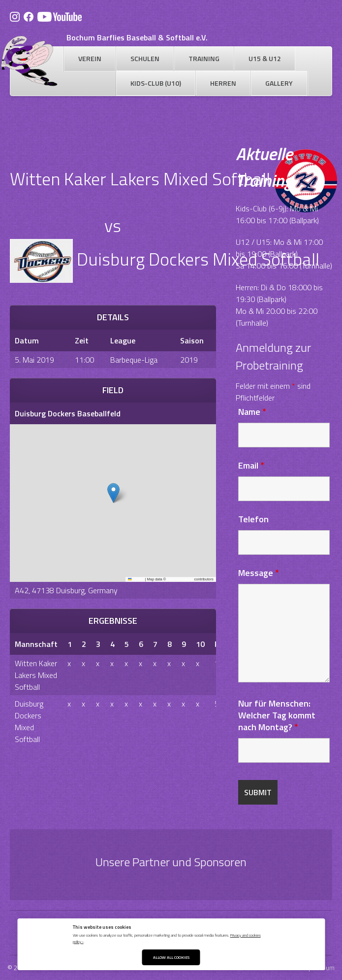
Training (204, 58)
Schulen (145, 58)
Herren (223, 83)
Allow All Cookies (171, 957)
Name (252, 412)
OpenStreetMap (180, 579)
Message (259, 573)
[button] (113, 493)
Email (251, 465)
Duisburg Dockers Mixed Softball (29, 721)
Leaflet (136, 579)
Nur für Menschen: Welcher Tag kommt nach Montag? (277, 715)
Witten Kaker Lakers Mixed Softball (36, 675)
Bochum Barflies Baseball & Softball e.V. (137, 37)
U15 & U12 (265, 58)
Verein (90, 58)
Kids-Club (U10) (156, 83)
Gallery (279, 83)
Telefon (253, 519)
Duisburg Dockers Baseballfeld (68, 413)
